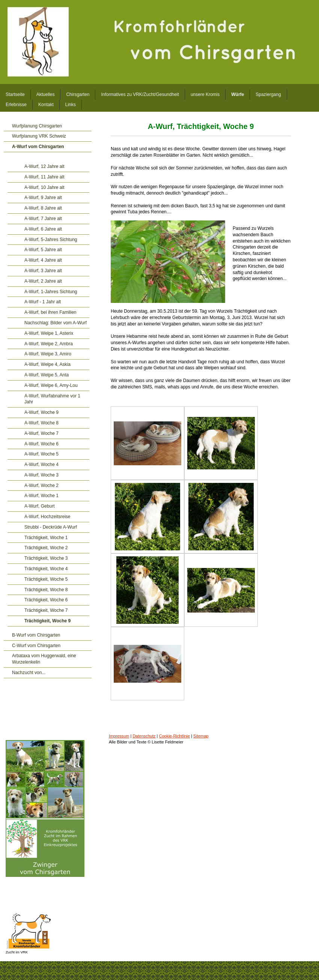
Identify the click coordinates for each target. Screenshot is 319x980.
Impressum (119, 736)
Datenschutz (144, 736)
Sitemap (201, 736)
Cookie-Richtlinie (175, 736)
